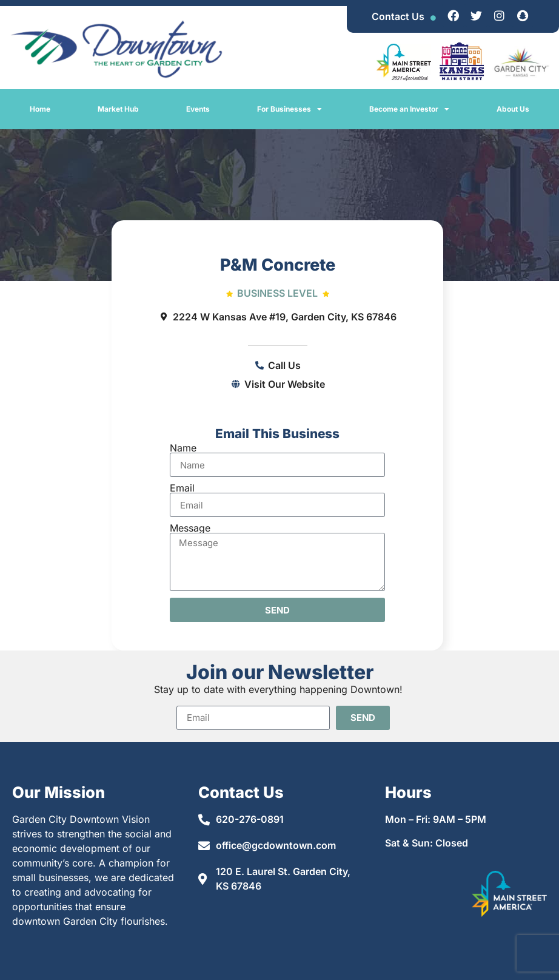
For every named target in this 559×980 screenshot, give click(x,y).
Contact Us (398, 16)
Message (190, 528)
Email (182, 488)
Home (40, 109)
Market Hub (118, 109)
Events (198, 109)
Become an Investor (409, 109)
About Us (513, 109)
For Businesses (290, 109)
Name (183, 448)
